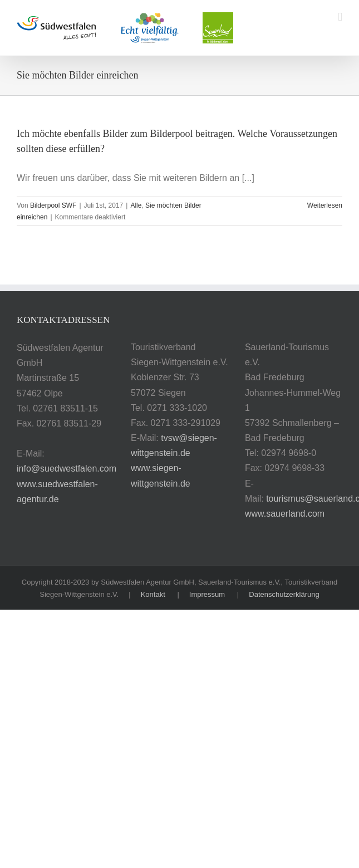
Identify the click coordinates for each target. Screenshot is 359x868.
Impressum (207, 594)
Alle (136, 205)
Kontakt (153, 594)
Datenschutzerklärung (284, 594)
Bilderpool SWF (53, 205)
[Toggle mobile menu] (340, 17)
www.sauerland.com (285, 514)
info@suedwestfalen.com (67, 469)
